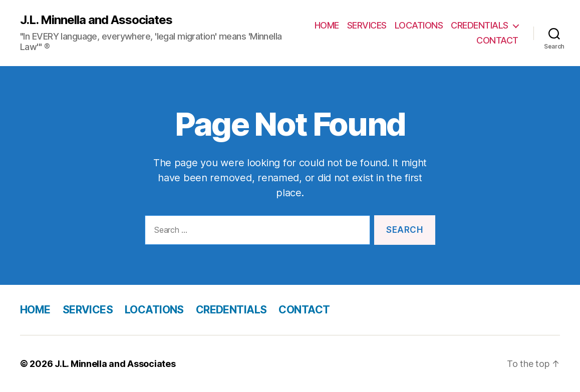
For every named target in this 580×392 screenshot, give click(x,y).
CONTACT (497, 40)
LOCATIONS (419, 25)
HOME (327, 25)
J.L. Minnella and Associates (96, 20)
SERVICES (367, 25)
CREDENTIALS (480, 25)
